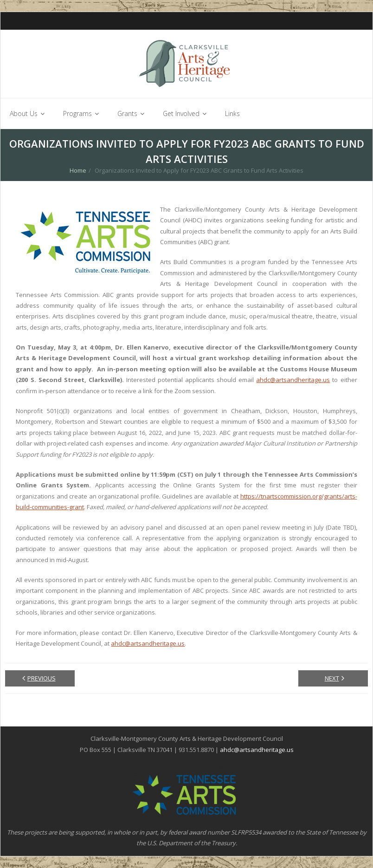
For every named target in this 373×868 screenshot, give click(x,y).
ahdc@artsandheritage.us (293, 380)
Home (78, 170)
